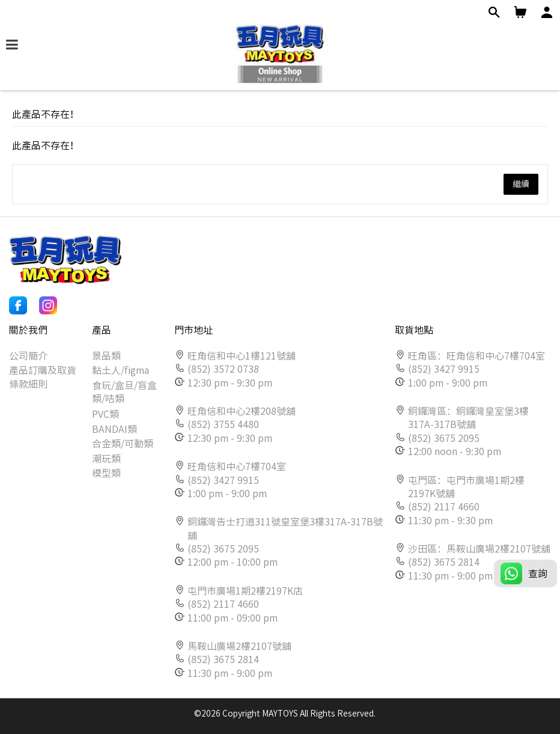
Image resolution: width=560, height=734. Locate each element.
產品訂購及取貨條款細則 (43, 377)
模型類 (106, 473)
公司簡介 (28, 356)
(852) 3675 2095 (223, 549)
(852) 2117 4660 (223, 604)
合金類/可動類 (123, 444)
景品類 (106, 356)
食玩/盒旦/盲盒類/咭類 (124, 392)
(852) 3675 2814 (223, 659)
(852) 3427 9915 (223, 480)
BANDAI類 (114, 429)
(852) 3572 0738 (223, 369)
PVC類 (105, 414)
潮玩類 (106, 459)
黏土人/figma (120, 370)
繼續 (521, 184)
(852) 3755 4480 (223, 424)
